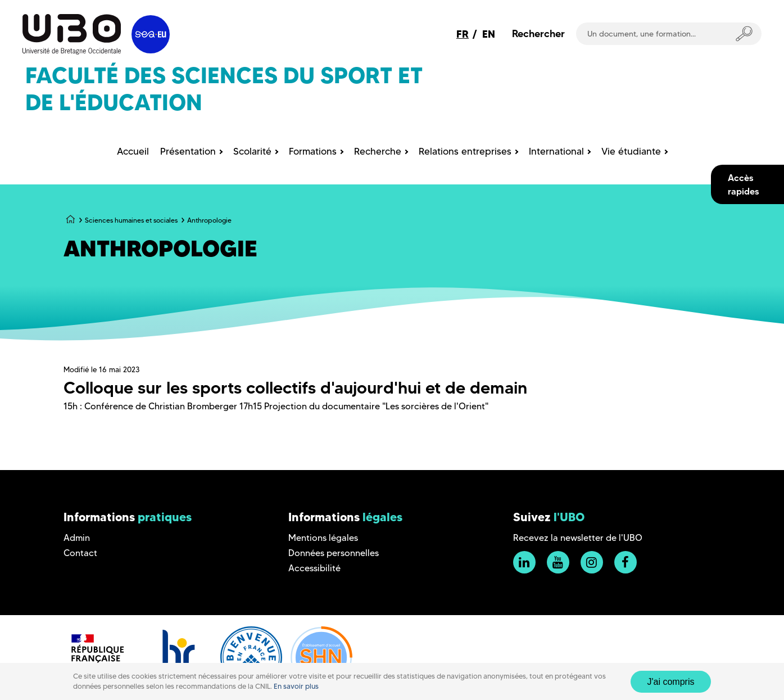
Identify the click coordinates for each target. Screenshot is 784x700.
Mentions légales (323, 538)
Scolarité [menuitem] (252, 151)
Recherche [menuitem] (378, 151)
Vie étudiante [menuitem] (631, 151)
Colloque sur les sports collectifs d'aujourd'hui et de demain (295, 388)
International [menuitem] (556, 151)
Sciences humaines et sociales (131, 220)
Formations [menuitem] (313, 151)
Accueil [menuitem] (133, 151)
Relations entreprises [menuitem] (465, 151)
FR (463, 34)
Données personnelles (334, 553)
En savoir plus (296, 686)
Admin (77, 538)
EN (489, 34)
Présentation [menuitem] (188, 151)
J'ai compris (671, 682)
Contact (80, 553)
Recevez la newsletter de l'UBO (578, 538)
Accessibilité (314, 568)
